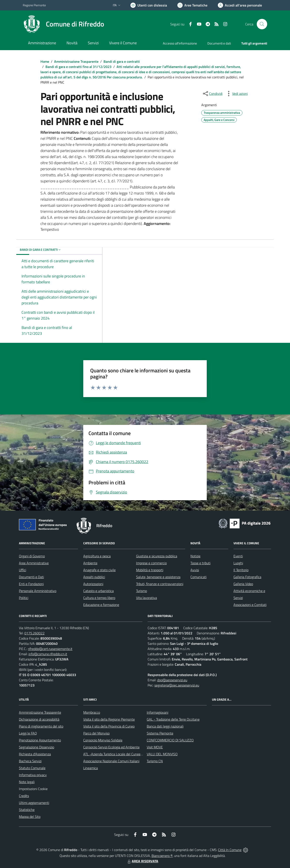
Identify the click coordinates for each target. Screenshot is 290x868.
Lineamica (91, 768)
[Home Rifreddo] (63, 24)
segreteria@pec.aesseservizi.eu (177, 685)
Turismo (142, 591)
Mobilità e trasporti (150, 570)
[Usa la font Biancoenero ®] (149, 5)
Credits (24, 796)
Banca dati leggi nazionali (165, 726)
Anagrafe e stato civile (99, 570)
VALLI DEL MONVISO (162, 754)
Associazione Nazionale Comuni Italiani (111, 761)
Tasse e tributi (200, 563)
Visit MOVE (155, 747)
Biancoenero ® (162, 856)
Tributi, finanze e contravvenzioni (160, 584)
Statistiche (27, 810)
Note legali (27, 782)
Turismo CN (155, 761)
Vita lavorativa (147, 598)
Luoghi (238, 563)
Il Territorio (241, 570)
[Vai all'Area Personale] (240, 5)
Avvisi (195, 570)
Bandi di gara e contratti (122, 61)
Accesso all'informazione (180, 43)
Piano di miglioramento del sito (41, 726)
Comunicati (198, 577)
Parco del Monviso (96, 733)
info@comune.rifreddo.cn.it (48, 654)
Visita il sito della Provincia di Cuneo (109, 726)
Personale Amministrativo (38, 591)
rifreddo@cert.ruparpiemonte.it (50, 649)
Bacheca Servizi (30, 761)
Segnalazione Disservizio (37, 747)
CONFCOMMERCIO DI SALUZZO (170, 740)
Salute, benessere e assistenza (158, 577)
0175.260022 (34, 633)
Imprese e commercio (151, 563)
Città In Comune (230, 850)
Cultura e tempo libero (99, 598)
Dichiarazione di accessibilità (39, 719)
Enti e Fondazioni (31, 584)
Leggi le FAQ (28, 733)
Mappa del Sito (30, 817)
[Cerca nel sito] (262, 24)
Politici (24, 598)
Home (45, 61)
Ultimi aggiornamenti (34, 803)
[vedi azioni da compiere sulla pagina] (237, 94)
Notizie (195, 556)
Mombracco (92, 712)
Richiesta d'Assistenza (35, 754)
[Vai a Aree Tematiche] (192, 5)
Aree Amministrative (34, 563)
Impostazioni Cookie (33, 789)
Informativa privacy (33, 775)
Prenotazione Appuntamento (40, 740)
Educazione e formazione (101, 605)
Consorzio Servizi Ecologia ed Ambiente (111, 747)
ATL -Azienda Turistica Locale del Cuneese (113, 754)
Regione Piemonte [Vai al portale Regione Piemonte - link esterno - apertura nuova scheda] (34, 5)
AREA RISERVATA (142, 861)
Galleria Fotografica (247, 577)
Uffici (22, 570)
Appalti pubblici (94, 577)
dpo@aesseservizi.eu (172, 680)
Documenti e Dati (31, 577)
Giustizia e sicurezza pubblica (157, 556)
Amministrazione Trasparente (76, 61)
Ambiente (90, 563)
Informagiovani (157, 712)
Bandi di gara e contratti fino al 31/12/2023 (78, 67)
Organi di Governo (32, 556)
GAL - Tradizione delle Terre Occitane (173, 719)
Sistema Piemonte (160, 733)
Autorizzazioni (93, 584)
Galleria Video (243, 584)
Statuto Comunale (32, 768)
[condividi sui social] (212, 94)
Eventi (238, 556)
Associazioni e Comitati (250, 605)
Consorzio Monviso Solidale (103, 740)
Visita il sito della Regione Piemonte (109, 719)
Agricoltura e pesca (97, 556)
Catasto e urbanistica (98, 591)
